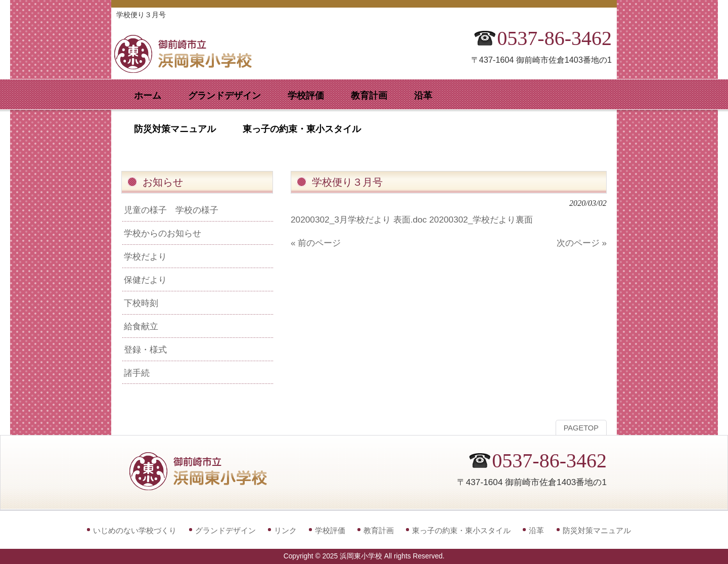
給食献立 (141, 326)
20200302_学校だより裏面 (481, 220)
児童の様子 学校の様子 (171, 210)
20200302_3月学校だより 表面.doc (359, 220)
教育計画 (379, 530)
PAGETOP (581, 428)
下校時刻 (141, 303)
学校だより (145, 256)
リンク (285, 530)
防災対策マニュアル (597, 530)
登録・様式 (145, 350)
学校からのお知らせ (163, 233)
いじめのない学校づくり (135, 530)
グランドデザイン (225, 530)
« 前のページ (316, 243)
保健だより (145, 280)
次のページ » (582, 243)
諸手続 (137, 373)
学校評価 (330, 530)
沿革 (536, 530)
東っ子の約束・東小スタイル (461, 530)
